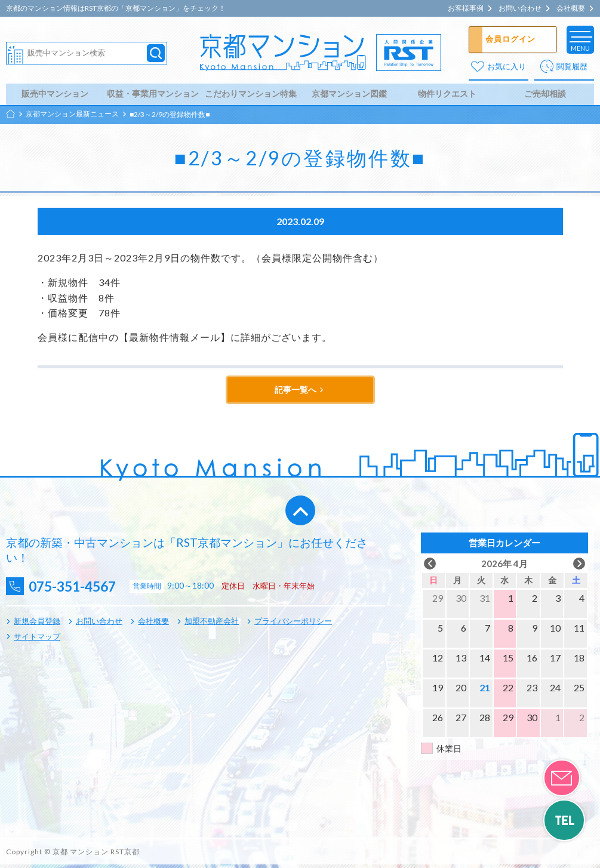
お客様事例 (466, 8)
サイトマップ (37, 639)
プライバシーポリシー (293, 624)
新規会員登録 (37, 624)
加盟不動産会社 (212, 624)
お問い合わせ (520, 8)
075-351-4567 (78, 590)
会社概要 (571, 8)
